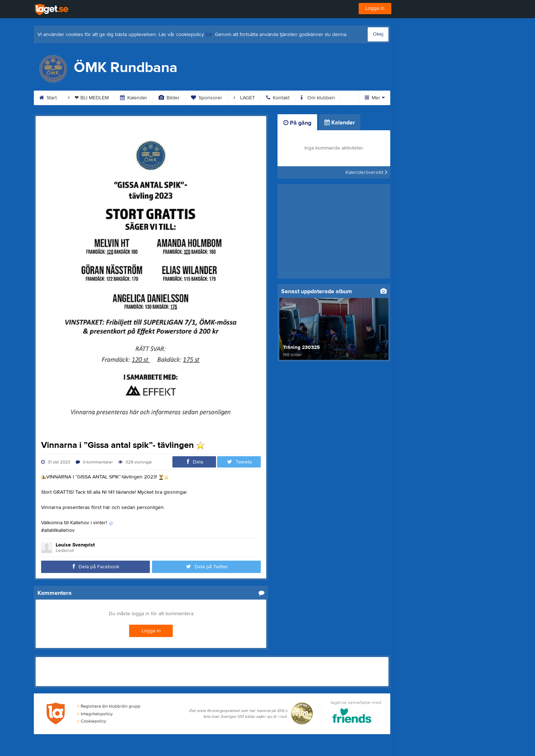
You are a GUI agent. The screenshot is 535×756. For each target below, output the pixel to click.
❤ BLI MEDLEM (88, 98)
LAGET (244, 98)
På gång (297, 123)
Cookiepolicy (92, 721)
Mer (375, 98)
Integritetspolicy (95, 714)
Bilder (169, 98)
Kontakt (278, 98)
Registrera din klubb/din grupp (109, 706)
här (209, 35)
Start (48, 98)
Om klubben (318, 98)
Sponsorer (207, 98)
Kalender (134, 98)
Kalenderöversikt (366, 172)
